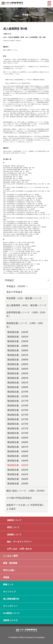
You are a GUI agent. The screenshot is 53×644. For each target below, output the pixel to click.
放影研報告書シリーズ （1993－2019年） (26, 314)
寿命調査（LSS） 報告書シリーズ (24, 298)
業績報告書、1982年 (18, 378)
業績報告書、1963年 (18, 465)
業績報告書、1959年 (18, 484)
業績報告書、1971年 (18, 428)
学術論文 (9, 280)
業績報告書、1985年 (18, 364)
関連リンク (8, 585)
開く (48, 280)
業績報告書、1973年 (18, 419)
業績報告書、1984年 (18, 369)
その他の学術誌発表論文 (19, 498)
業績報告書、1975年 (18, 410)
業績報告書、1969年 (18, 438)
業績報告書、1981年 (18, 383)
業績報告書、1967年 (18, 447)
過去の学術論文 (15, 292)
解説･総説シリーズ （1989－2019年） (26, 491)
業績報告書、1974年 (18, 415)
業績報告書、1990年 (18, 341)
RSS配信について (11, 613)
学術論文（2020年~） (18, 286)
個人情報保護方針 (11, 599)
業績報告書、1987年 (18, 355)
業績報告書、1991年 (18, 337)
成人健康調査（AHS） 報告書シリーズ (26, 305)
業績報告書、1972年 (18, 424)
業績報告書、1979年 (18, 392)
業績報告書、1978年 (18, 396)
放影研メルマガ (10, 620)
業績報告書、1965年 (18, 456)
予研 (10, 37)
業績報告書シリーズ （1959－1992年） (25, 325)
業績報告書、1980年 (18, 387)
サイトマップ (9, 592)
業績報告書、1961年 (18, 474)
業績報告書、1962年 (18, 470)
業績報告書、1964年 (18, 461)
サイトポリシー (10, 606)
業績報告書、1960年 (18, 479)
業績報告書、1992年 (18, 332)
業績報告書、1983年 (18, 373)
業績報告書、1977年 (18, 401)
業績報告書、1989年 (18, 346)
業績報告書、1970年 (18, 433)
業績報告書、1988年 (18, 350)
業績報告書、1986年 (18, 360)
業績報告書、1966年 (18, 451)
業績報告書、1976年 (18, 406)
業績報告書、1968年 (18, 442)
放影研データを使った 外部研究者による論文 (25, 507)
